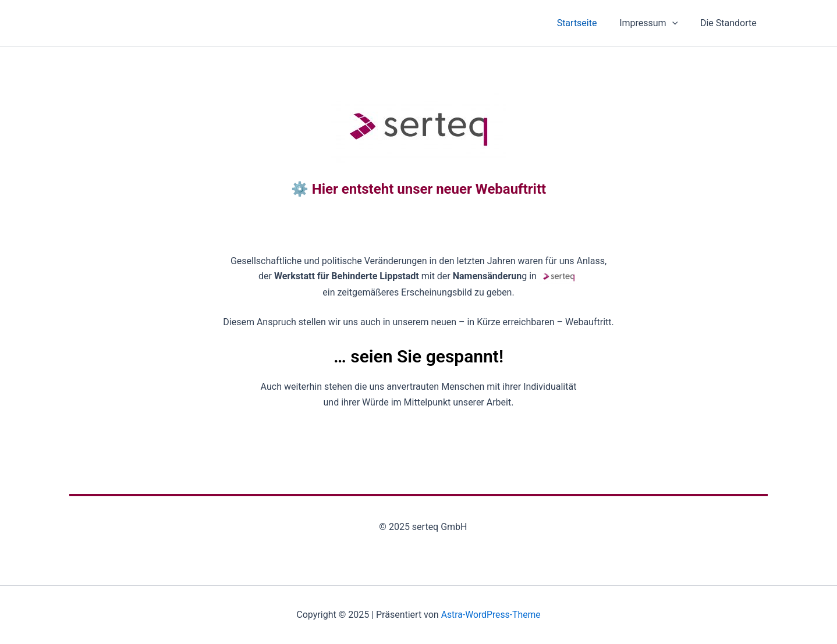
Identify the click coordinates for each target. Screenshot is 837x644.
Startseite (586, 23)
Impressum (654, 23)
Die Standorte (730, 23)
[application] (678, 23)
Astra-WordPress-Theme (491, 615)
